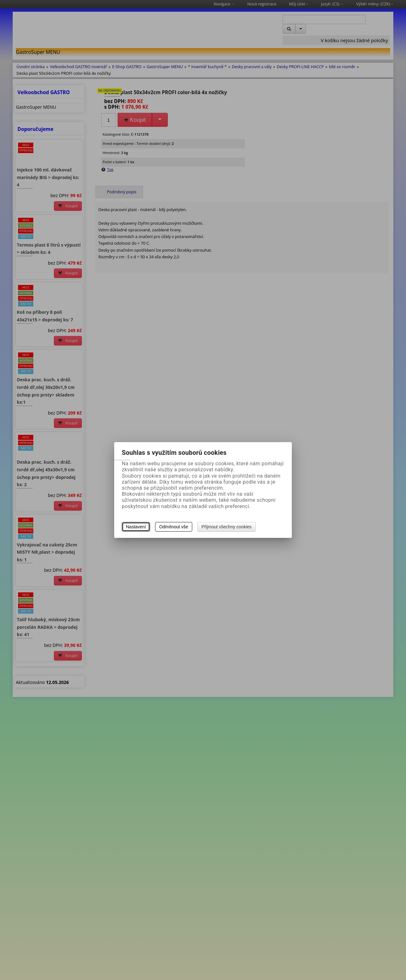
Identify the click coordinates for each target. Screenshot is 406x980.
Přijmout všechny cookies (226, 527)
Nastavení (136, 527)
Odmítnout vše (174, 527)
